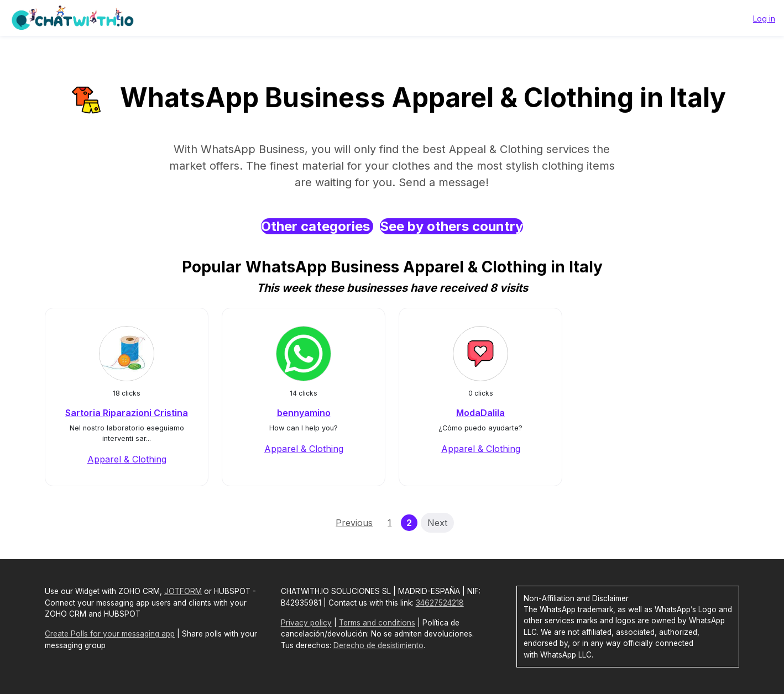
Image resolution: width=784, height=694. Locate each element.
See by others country (451, 226)
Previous (354, 523)
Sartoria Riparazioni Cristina (127, 413)
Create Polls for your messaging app (110, 634)
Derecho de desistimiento (378, 645)
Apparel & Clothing (127, 459)
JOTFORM (183, 591)
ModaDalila (480, 413)
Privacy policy (306, 623)
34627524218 (440, 603)
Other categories (317, 226)
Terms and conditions (377, 623)
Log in (764, 19)
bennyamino (304, 413)
